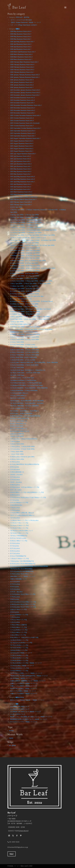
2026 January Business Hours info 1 (22, 87)
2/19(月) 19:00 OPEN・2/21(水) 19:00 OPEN (25, 352)
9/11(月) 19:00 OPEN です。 (19, 421)
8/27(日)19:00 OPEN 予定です (20, 431)
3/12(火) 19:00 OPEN (17, 342)
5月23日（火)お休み (16, 474)
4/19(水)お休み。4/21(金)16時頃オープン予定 (25, 487)
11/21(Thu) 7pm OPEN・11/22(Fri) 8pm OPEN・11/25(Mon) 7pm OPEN (33, 230)
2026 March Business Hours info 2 (21, 57)
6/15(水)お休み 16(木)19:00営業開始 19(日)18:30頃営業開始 (29, 566)
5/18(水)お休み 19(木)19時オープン (21, 574)
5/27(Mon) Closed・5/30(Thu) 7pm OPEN (24, 306)
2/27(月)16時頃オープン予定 (19, 502)
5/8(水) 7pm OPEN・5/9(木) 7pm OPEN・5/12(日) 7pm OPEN (30, 317)
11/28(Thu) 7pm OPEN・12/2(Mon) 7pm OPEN (25, 227)
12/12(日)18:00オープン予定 (19, 648)
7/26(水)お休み (15, 441)
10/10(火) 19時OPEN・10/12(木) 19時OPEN (24, 406)
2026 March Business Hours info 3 (21, 54)
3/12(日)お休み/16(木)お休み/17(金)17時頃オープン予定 (28, 497)
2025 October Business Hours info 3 (22, 120)
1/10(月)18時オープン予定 (19, 632)
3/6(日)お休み (15, 599)
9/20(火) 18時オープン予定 (19, 541)
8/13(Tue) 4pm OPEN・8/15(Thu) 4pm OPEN (25, 271)
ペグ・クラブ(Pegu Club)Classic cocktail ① (24, 25)
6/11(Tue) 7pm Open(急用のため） (21, 299)
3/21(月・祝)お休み (16, 592)
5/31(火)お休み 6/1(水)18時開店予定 (22, 571)
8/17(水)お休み (15, 553)
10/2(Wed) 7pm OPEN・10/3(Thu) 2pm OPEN (25, 248)
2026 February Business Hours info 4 (22, 64)
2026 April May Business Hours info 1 (22, 42)
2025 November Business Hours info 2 (23, 110)
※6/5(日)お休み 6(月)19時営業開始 (21, 569)
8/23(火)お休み (15, 551)
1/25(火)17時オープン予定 (19, 620)
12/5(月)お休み (15, 518)
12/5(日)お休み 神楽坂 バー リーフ (21, 653)
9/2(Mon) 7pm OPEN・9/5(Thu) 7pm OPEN (24, 263)
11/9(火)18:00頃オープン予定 (20, 668)
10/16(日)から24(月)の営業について (22, 530)
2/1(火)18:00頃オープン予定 (19, 615)
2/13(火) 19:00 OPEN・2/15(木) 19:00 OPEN (25, 355)
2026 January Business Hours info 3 (22, 82)
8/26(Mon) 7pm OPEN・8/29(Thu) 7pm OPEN (25, 266)
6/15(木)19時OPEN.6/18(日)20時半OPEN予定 (25, 464)
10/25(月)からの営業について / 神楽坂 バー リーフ (26, 673)
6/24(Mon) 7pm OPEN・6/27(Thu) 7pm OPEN (25, 289)
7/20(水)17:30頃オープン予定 (20, 558)
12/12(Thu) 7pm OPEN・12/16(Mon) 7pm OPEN (26, 222)
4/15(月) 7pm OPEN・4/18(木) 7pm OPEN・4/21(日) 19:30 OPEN (31, 329)
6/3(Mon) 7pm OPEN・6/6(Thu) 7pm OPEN (24, 304)
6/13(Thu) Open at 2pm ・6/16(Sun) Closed (25, 294)
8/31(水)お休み (15, 548)
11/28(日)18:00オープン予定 (19, 658)
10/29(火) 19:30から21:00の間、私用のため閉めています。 (29, 238)
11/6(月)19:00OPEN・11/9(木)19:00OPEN (24, 390)
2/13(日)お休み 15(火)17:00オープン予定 (23, 607)
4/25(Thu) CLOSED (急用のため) (21, 324)
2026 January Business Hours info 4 (22, 80)
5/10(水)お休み (15, 480)
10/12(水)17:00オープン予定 (19, 533)
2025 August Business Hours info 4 (22, 143)
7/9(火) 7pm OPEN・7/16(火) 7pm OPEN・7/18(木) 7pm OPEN (30, 283)
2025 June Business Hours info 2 (21, 164)
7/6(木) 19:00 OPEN (17, 452)
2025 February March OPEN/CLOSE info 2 (24, 197)
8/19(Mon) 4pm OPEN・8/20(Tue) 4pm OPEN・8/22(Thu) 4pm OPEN (33, 268)
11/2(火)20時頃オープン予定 (19, 671)
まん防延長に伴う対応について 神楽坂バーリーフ (25, 711)
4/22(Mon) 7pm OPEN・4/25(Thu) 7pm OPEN (25, 327)
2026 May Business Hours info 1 (21, 39)
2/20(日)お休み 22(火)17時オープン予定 (23, 604)
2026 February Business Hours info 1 (22, 72)
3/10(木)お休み (15, 597)
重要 (17, 704)
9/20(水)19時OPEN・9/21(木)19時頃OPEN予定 (25, 416)
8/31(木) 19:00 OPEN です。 (19, 429)
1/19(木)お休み (15, 510)
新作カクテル (20, 697)
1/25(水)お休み (15, 508)
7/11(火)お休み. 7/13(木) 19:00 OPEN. (23, 449)
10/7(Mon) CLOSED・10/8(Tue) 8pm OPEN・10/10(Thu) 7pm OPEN (32, 245)
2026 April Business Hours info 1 (21, 49)
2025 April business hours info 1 (21, 189)
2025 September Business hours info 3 (23, 131)
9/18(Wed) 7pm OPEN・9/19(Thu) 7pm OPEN (25, 255)
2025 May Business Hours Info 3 (21, 169)
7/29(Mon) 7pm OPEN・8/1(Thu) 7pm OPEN (25, 276)
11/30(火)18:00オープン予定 (19, 655)
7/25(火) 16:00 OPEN (17, 444)
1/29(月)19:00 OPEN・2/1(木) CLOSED (23, 360)
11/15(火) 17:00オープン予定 (19, 525)
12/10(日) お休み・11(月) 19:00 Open (22, 378)
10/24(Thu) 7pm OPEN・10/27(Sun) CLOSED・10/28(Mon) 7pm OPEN (33, 240)
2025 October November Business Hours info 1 (25, 115)
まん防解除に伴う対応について (20, 706)
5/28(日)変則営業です (17, 472)
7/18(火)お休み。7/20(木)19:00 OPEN (22, 446)
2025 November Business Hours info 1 (23, 113)
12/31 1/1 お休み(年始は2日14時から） (23, 515)
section (11, 730)
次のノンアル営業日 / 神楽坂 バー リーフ (23, 691)
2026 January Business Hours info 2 (22, 85)
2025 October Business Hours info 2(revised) (25, 123)
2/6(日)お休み (15, 612)
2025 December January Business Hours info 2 (25, 92)
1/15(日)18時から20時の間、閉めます (22, 513)
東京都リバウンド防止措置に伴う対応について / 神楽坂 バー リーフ (31, 717)
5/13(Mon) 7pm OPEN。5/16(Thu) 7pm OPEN (25, 314)
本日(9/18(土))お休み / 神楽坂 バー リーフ (24, 688)
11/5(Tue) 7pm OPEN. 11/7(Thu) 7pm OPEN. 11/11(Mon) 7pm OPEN (33, 235)
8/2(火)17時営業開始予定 (18, 556)
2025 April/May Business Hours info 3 (23, 176)
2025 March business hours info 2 (21, 192)
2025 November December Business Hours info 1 (26, 105)
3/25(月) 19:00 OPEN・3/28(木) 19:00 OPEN (25, 337)
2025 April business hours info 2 (21, 187)
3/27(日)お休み (15, 589)
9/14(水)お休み (15, 543)
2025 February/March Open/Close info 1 (23, 199)
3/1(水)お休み (15, 500)
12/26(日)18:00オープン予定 (19, 640)
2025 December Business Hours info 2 (23, 100)
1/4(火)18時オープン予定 (18, 635)
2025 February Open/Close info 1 (21, 205)
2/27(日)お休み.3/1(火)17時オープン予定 (23, 602)
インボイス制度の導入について (20, 408)
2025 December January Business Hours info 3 (25, 90)
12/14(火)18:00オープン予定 (19, 645)
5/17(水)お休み (15, 477)
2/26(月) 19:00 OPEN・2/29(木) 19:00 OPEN (25, 350)
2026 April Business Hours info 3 (21, 44)
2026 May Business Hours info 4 (21, 31)
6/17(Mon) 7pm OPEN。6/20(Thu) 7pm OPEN (25, 291)
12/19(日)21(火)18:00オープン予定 (21, 643)
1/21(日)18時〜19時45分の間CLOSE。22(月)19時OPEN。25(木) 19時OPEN (34, 362)
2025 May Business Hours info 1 (21, 174)
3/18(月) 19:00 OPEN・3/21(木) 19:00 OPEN (25, 339)
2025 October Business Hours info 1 (22, 126)
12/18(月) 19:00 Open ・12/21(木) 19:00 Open (25, 373)
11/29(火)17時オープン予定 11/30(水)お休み (24, 520)
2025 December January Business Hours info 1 (25, 95)
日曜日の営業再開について (18, 579)
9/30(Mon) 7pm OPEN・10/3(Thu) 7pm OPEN (25, 250)
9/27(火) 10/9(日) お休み (18, 538)
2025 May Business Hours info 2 (21, 171)
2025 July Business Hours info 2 (21, 159)
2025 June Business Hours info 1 (21, 166)
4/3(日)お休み (15, 587)
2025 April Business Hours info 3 (21, 184)
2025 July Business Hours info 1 (21, 161)
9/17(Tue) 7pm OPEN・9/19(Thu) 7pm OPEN (25, 258)
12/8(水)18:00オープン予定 (19, 650)
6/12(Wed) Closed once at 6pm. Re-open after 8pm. (27, 296)
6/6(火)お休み (15, 467)
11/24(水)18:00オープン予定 (19, 660)
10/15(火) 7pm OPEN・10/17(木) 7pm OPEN (25, 243)
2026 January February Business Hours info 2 (25, 75)
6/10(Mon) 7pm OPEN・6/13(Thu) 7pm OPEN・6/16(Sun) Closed (31, 301)
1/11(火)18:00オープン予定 (19, 630)
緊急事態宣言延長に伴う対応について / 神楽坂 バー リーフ (29, 719)
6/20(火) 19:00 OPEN (17, 459)
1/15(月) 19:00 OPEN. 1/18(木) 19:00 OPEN (24, 365)
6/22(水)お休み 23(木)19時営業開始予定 (23, 564)
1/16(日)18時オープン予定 (19, 627)
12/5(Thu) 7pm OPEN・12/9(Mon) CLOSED (24, 225)
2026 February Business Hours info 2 (22, 70)
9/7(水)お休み (15, 546)
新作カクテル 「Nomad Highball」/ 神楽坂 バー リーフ (27, 700)
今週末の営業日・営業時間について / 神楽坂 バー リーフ (28, 681)
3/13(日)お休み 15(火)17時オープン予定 (23, 594)
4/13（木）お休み (16, 490)
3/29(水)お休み (15, 495)
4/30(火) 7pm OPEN (17, 322)
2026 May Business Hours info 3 (21, 34)
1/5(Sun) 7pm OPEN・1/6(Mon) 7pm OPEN (24, 217)
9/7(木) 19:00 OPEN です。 (19, 424)
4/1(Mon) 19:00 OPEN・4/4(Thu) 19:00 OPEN (25, 334)
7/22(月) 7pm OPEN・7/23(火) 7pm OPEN (24, 278)
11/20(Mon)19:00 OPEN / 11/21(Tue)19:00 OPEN (26, 385)
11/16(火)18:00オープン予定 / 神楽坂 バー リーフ (26, 663)
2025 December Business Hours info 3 (23, 98)
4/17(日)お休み (15, 581)
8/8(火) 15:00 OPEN (17, 436)
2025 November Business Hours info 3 (23, 108)
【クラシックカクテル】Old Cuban (21, 20)
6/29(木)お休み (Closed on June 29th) (22, 457)
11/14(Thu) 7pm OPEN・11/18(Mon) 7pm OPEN (26, 233)
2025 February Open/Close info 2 (21, 202)
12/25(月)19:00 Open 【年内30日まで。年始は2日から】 (28, 370)
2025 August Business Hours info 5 (22, 141)
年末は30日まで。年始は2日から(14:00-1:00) (24, 637)
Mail (12, 854)
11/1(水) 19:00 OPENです (18, 396)
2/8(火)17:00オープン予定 (19, 609)
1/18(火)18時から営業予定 (19, 625)
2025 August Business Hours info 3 (22, 146)
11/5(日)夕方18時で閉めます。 (20, 393)
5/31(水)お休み (15, 469)
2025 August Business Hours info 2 (22, 148)
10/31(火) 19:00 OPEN (17, 398)
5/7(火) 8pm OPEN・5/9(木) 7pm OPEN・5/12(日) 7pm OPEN (30, 319)
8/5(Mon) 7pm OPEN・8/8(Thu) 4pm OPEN (24, 273)
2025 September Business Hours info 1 (23, 136)
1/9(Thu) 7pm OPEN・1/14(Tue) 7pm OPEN (25, 215)
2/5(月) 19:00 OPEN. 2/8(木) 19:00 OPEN (24, 357)
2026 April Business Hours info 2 (21, 47)
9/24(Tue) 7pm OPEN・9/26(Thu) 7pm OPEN (25, 253)
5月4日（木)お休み (16, 482)
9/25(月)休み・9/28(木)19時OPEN (21, 413)
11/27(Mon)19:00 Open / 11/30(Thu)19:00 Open (26, 383)
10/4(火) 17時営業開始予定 (19, 536)
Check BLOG (23, 831)
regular (11, 738)
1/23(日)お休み (15, 622)
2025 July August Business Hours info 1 (23, 154)
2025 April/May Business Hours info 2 (23, 179)
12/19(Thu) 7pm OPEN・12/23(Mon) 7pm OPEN (26, 220)
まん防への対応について (18, 714)
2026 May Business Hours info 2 (21, 36)
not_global (12, 745)
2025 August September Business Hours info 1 (25, 138)
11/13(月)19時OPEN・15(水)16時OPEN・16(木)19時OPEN (29, 388)
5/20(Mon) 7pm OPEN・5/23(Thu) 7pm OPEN (25, 311)
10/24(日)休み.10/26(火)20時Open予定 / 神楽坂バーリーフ (29, 676)
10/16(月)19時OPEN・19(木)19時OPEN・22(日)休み (27, 403)
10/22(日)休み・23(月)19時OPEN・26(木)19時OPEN (27, 401)
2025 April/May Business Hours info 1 (23, 182)
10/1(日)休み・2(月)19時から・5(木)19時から (25, 411)
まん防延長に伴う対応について (20, 709)
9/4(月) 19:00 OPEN (17, 426)
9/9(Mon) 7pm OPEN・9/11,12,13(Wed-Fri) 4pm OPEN (28, 261)
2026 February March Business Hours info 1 (24, 62)
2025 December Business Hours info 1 (23, 103)
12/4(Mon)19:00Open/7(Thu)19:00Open (23, 380)
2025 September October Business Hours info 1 (26, 128)
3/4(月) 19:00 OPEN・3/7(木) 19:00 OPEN (24, 347)
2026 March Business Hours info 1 (21, 59)
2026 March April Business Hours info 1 (23, 52)
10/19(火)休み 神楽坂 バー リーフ (21, 678)
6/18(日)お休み (15, 462)
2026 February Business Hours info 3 (22, 67)
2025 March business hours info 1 (21, 194)
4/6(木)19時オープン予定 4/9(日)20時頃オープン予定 (27, 492)
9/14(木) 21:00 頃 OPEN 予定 (20, 418)
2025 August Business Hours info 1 (22, 151)
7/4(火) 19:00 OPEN (17, 454)
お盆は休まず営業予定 (17, 434)
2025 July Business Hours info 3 (21, 156)
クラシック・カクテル (22, 17)
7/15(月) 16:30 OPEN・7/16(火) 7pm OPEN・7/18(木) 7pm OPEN (31, 281)
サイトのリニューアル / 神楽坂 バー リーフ (24, 722)
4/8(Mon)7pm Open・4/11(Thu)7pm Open (24, 332)
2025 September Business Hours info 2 (23, 133)
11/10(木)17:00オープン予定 (19, 528)
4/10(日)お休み (15, 584)
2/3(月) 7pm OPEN (16, 207)
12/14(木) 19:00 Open (17, 375)
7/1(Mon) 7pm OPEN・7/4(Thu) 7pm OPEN (24, 286)
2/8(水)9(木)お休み (16, 505)
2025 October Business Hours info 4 (22, 118)
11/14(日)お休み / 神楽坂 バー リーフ (22, 665)
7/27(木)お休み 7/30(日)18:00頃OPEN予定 (24, 439)
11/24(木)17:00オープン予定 (19, 523)
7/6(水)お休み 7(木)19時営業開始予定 (22, 561)
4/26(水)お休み (15, 485)
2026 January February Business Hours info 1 (25, 77)
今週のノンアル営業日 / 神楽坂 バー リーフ (24, 683)
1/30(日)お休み (15, 617)
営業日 (18, 29)
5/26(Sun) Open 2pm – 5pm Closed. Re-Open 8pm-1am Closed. (31, 309)
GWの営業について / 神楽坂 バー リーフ (23, 576)
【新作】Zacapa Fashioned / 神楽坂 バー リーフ (25, 22)
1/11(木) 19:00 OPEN (17, 367)
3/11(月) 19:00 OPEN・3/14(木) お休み (23, 345)
